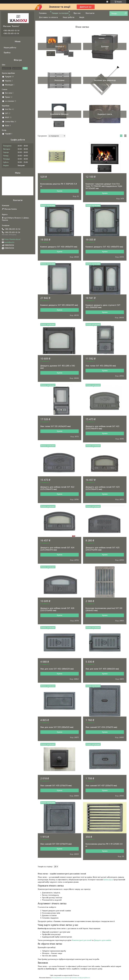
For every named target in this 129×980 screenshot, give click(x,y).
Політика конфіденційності (80, 978)
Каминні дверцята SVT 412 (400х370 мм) (104, 247)
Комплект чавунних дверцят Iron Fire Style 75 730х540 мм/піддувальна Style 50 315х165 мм (104, 186)
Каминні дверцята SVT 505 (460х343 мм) (59, 305)
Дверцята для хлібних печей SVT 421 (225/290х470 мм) (102, 427)
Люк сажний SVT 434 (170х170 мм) (101, 727)
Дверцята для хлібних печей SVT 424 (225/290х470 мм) (57, 549)
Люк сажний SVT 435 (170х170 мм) (56, 786)
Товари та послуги (60, 13)
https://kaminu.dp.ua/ (13, 239)
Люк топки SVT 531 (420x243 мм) (55, 426)
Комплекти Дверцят (60, 114)
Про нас (77, 13)
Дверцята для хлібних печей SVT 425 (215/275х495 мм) (102, 549)
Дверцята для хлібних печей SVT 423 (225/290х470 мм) (103, 488)
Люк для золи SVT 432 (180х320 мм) (57, 669)
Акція (82, 17)
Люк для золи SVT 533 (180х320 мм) (57, 727)
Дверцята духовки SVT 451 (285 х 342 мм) (58, 367)
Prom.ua (76, 975)
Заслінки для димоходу (105, 80)
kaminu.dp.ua (108, 880)
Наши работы (10, 48)
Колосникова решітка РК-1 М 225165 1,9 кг (104, 845)
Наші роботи (69, 17)
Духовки (105, 46)
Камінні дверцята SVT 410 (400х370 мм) (59, 247)
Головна (43, 13)
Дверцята (60, 46)
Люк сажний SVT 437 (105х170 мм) (101, 786)
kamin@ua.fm (9, 242)
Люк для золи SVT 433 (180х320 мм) (102, 669)
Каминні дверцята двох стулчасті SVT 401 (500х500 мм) (103, 306)
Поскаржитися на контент (61, 978)
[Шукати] (126, 13)
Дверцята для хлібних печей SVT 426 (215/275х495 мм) (57, 609)
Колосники (59, 80)
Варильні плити (105, 114)
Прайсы (7, 53)
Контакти (90, 13)
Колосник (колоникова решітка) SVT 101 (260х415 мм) (104, 609)
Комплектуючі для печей (82, 940)
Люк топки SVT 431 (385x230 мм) (101, 366)
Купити (60, 191)
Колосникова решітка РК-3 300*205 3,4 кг (59, 185)
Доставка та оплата (48, 17)
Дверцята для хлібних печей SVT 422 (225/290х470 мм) (57, 488)
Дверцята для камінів (102, 940)
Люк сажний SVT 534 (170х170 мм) (56, 844)
